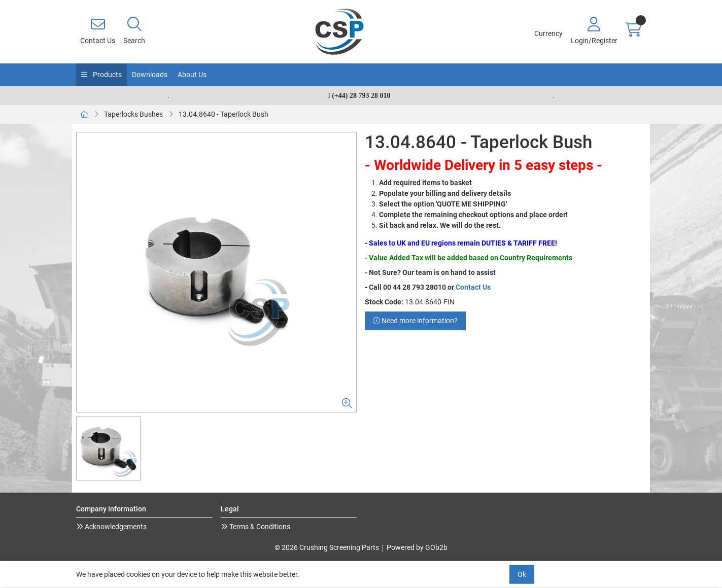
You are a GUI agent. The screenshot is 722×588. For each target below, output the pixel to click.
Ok (522, 574)
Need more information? (415, 321)
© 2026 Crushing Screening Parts (327, 547)
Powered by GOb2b (417, 547)
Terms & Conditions (259, 527)
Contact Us (473, 287)
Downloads (150, 75)
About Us (192, 75)
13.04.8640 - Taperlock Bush (224, 114)
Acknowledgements (115, 527)
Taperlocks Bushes (133, 114)
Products (107, 75)
